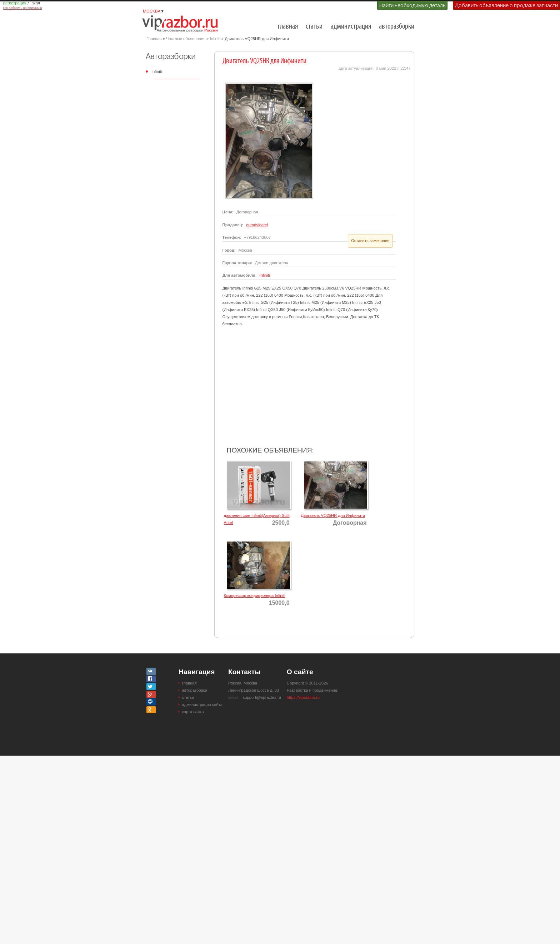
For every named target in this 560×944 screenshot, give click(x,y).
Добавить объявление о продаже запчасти (506, 5)
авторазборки (397, 27)
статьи (314, 27)
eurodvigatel (257, 225)
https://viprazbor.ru (303, 697)
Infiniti (215, 39)
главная (288, 27)
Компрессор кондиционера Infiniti (255, 595)
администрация (351, 27)
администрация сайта (202, 705)
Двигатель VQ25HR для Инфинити (333, 515)
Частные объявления (186, 39)
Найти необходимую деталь (412, 5)
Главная (154, 39)
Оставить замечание (370, 241)
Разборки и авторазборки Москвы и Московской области (182, 24)
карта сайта (193, 712)
